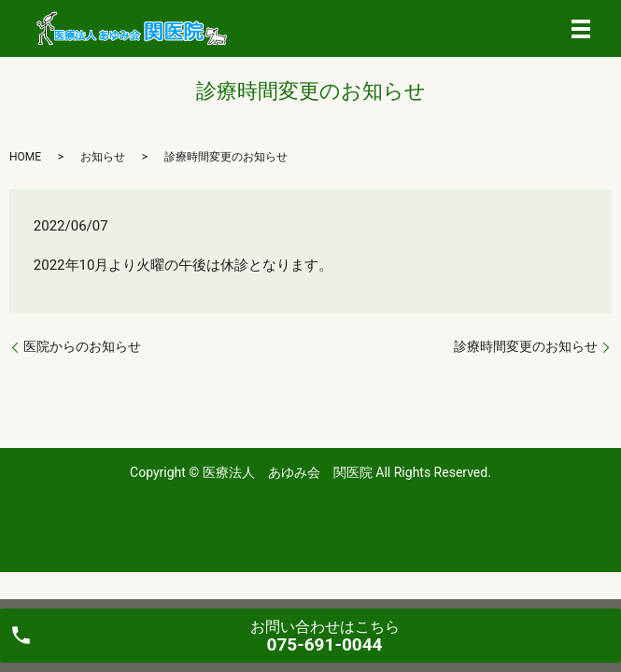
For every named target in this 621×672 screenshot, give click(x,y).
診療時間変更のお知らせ (526, 346)
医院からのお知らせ (82, 346)
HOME (25, 157)
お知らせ (103, 157)
